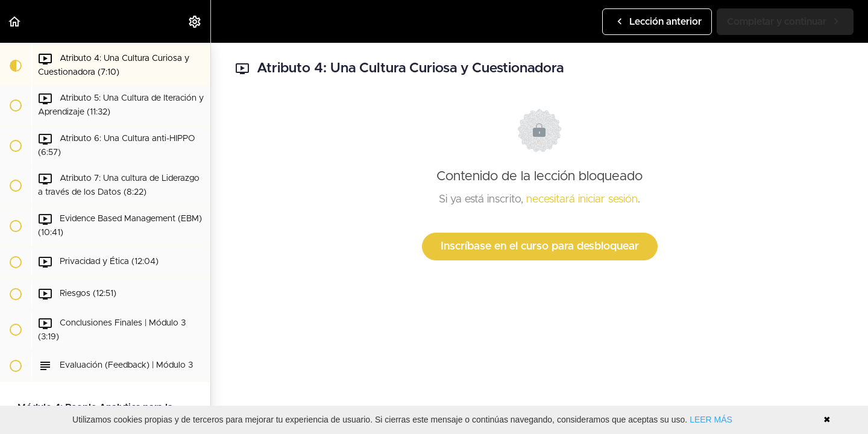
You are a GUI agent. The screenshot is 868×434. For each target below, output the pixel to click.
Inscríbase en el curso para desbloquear (540, 247)
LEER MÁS (711, 420)
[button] (15, 21)
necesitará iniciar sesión (582, 200)
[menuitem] (195, 21)
